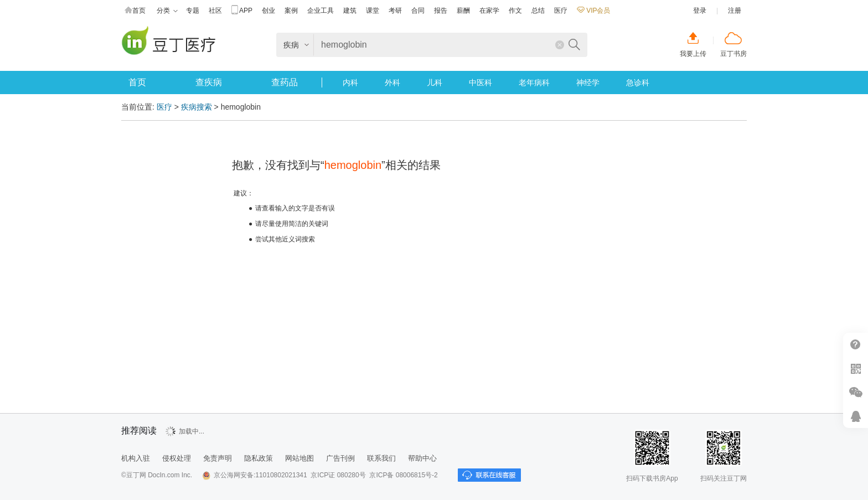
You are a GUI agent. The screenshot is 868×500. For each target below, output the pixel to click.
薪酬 (463, 11)
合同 (418, 11)
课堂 (373, 11)
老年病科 (534, 83)
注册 (735, 11)
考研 (395, 11)
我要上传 (693, 54)
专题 (193, 11)
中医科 (480, 83)
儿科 (435, 83)
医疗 (561, 11)
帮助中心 (856, 345)
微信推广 (856, 392)
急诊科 (638, 83)
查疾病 (209, 82)
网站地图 (299, 458)
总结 (538, 11)
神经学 (588, 83)
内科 (350, 83)
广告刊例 (340, 458)
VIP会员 (593, 11)
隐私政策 (259, 458)
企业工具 (321, 11)
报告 (441, 11)
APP (242, 11)
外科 (392, 83)
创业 (268, 11)
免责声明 (218, 458)
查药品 (285, 82)
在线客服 (856, 416)
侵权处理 (177, 458)
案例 (291, 11)
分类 (167, 11)
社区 (215, 11)
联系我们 (381, 458)
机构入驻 (136, 458)
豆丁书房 (733, 54)
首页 (135, 11)
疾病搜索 (197, 107)
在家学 (489, 11)
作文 (515, 11)
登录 (700, 11)
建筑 (350, 11)
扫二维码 (856, 368)
